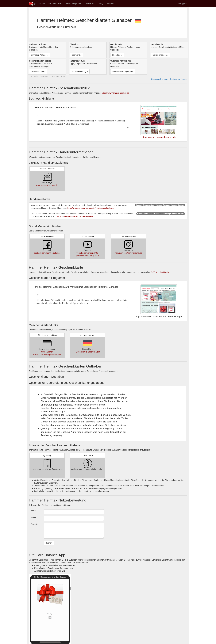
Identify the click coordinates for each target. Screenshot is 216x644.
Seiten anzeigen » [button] (160, 55)
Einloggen (182, 3)
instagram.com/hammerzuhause (128, 253)
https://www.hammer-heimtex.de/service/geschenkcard (91, 208)
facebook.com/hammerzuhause (47, 253)
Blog (101, 3)
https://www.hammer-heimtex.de (115, 93)
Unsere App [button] (90, 3)
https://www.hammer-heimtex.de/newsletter (75, 216)
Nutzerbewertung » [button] (80, 71)
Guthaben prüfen (73, 3)
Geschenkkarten (55, 3)
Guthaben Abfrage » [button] (39, 55)
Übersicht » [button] (76, 55)
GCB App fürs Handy (160, 272)
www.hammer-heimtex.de (47, 185)
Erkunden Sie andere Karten (88, 352)
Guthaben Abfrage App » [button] (123, 71)
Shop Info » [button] (117, 55)
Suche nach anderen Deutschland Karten (169, 79)
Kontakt (110, 3)
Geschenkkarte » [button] (38, 71)
